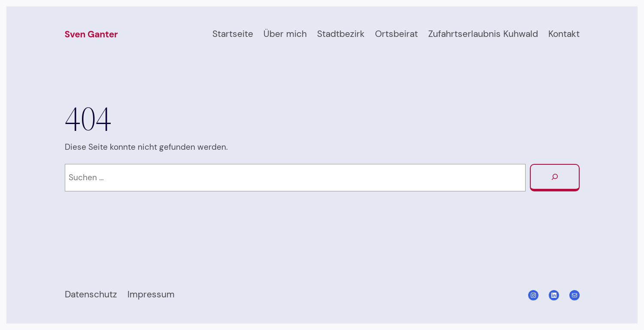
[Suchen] (555, 178)
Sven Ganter (91, 34)
